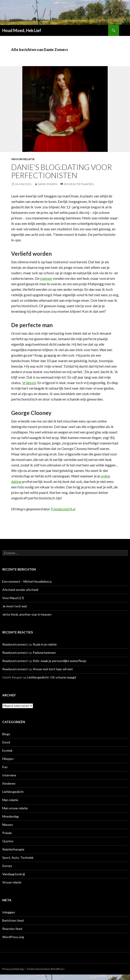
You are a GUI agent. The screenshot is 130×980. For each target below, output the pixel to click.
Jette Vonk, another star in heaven (27, 614)
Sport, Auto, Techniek (18, 857)
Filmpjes (8, 759)
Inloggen (9, 912)
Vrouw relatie (23, 159)
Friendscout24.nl (63, 509)
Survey (7, 866)
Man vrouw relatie (15, 808)
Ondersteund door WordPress (46, 969)
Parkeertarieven (44, 653)
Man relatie (10, 800)
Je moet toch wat (15, 606)
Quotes (8, 841)
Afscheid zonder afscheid (20, 590)
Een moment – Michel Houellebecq (27, 581)
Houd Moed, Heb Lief (22, 30)
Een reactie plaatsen (79, 184)
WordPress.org (13, 937)
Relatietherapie (13, 849)
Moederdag (10, 816)
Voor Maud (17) (13, 598)
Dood (6, 742)
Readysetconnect (15, 644)
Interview (9, 775)
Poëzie (7, 833)
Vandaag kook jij (14, 874)
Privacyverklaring (13, 969)
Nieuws (8, 825)
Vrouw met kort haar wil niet (53, 669)
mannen (46, 278)
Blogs (6, 734)
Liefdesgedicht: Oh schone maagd (52, 677)
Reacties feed (12, 929)
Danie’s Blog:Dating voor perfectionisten (62, 171)
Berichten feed (13, 920)
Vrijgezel (29, 383)
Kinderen (9, 783)
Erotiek (7, 750)
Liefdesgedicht (13, 792)
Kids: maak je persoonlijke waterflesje (60, 661)
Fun (5, 767)
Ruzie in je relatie (45, 644)
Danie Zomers (47, 184)
